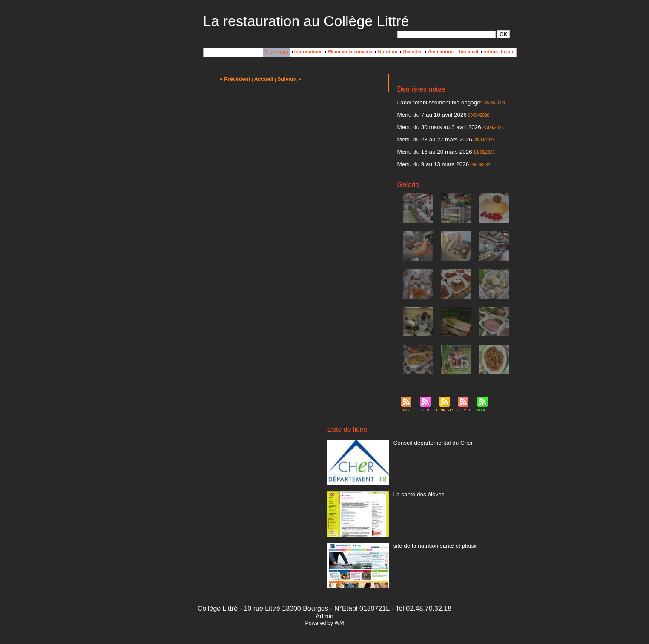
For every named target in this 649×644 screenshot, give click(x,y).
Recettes (411, 52)
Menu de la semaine (348, 52)
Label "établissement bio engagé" (432, 102)
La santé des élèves (414, 486)
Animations (439, 52)
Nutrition (386, 52)
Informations (307, 52)
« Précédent (238, 79)
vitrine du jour (497, 52)
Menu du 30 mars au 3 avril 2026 (432, 124)
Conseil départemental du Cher (426, 434)
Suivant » (286, 79)
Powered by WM (324, 615)
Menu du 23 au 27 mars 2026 (428, 135)
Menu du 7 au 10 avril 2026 (426, 113)
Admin (324, 608)
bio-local (467, 52)
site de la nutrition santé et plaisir (428, 538)
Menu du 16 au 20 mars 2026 (428, 146)
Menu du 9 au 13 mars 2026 (427, 157)
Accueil (263, 79)
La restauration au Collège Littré (306, 21)
